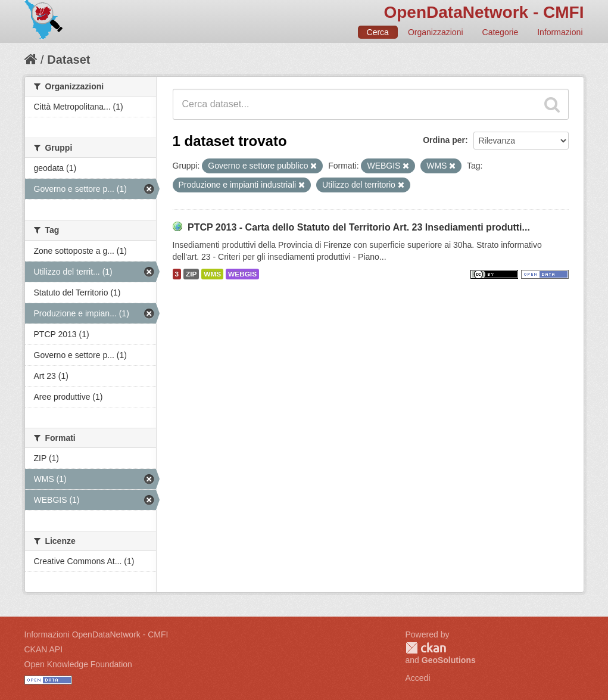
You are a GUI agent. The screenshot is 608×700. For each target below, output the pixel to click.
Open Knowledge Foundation (78, 664)
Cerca (378, 32)
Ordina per (444, 140)
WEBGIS (242, 274)
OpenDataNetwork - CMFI (484, 12)
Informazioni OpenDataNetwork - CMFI (96, 634)
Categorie (501, 32)
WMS (212, 274)
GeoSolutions (449, 660)
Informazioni (560, 32)
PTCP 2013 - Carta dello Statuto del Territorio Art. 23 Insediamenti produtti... (359, 227)
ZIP (191, 274)
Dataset (68, 60)
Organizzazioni (436, 32)
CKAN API (44, 649)
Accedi (418, 678)
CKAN (426, 648)
